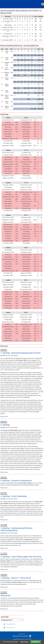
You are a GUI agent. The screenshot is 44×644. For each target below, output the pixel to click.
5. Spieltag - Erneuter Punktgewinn (16, 481)
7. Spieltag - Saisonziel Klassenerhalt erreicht (21, 353)
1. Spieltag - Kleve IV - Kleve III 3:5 (16, 578)
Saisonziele (6, 595)
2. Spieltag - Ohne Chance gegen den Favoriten (21, 557)
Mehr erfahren (24, 642)
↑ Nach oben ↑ (22, 634)
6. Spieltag (5, 425)
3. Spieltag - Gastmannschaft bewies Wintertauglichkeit (16, 529)
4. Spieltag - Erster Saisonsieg (14, 496)
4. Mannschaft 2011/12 (11, 628)
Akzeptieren (36, 642)
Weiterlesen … (5, 416)
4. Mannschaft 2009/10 (11, 624)
